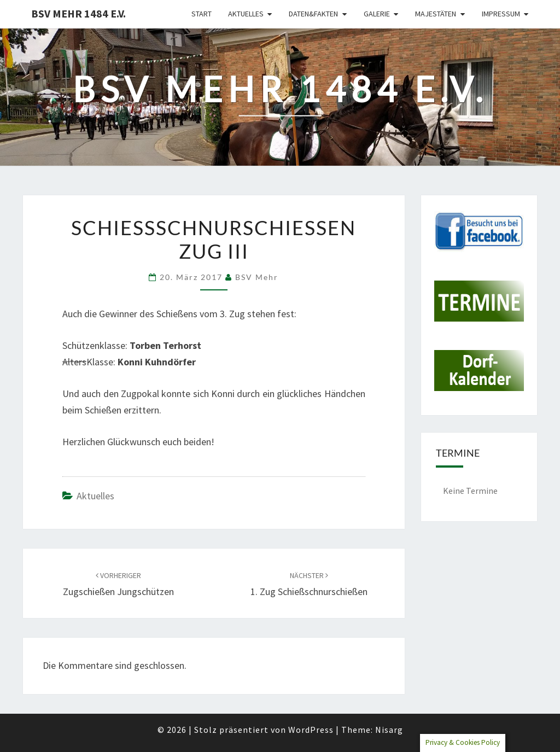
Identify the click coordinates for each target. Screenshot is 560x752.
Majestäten (436, 14)
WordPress (311, 730)
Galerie (377, 14)
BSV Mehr (257, 277)
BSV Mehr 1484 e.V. (78, 13)
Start (202, 14)
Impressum (501, 14)
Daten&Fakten (313, 14)
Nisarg (389, 730)
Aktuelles (246, 14)
